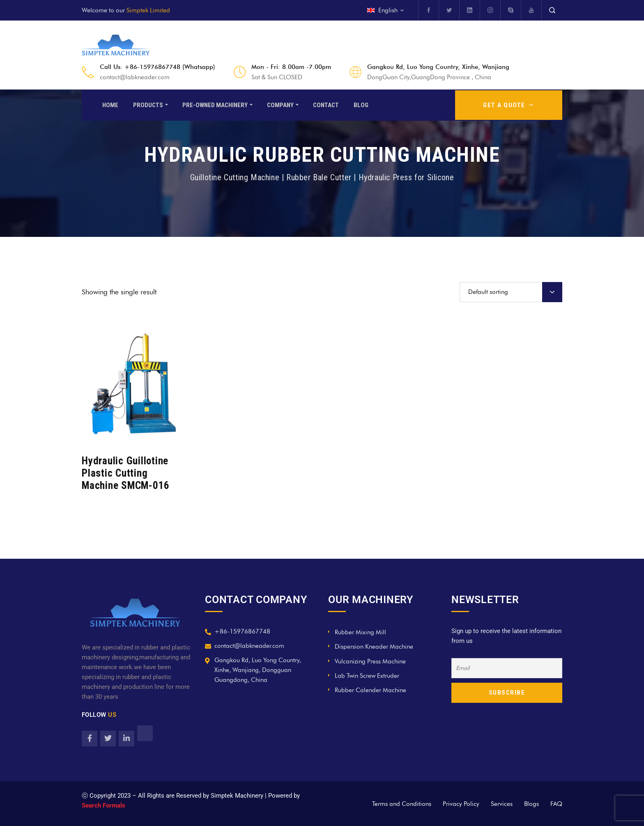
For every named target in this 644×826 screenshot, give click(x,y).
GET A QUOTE (509, 104)
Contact (326, 104)
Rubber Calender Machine (370, 690)
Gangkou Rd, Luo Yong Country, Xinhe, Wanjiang (438, 67)
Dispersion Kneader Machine (374, 647)
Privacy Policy (461, 804)
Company (280, 104)
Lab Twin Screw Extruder (367, 676)
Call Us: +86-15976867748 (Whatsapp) (158, 67)
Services (502, 804)
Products (148, 104)
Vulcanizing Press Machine (370, 661)
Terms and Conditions (402, 804)
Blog (361, 104)
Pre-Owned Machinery (215, 104)
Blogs (531, 804)
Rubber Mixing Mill (360, 632)
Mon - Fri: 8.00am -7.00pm (291, 67)
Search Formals (103, 805)
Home (110, 104)
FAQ (556, 804)
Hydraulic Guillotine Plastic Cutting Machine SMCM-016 (126, 473)
